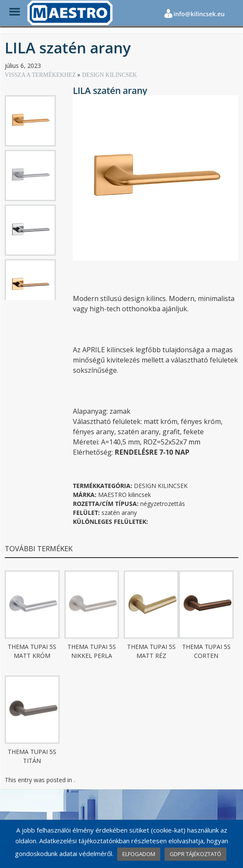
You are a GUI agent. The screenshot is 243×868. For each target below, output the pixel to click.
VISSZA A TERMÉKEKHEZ (41, 75)
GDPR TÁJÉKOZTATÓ (195, 854)
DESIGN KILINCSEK (109, 75)
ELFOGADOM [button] (139, 854)
